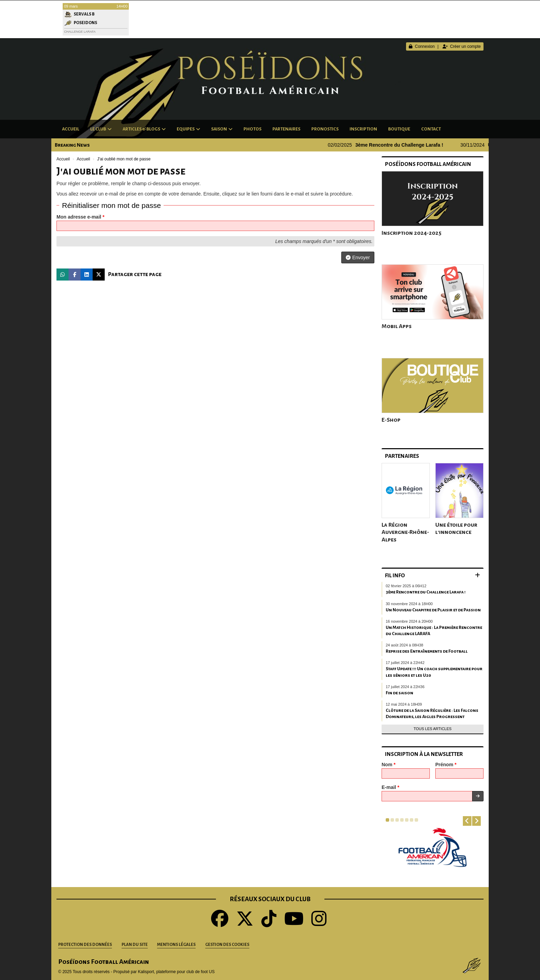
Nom (388, 765)
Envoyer (358, 257)
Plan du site (135, 945)
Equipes (188, 129)
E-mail (390, 787)
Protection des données (85, 945)
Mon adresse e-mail (80, 217)
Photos (252, 129)
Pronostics (325, 129)
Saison (222, 129)
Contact (431, 129)
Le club (101, 129)
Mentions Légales (176, 945)
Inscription (363, 129)
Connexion (422, 46)
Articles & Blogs (144, 129)
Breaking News (72, 145)
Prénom (446, 765)
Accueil (71, 129)
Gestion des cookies (227, 945)
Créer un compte (462, 46)
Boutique (399, 129)
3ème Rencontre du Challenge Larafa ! (405, 145)
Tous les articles (433, 729)
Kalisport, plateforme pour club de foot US (176, 972)
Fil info (395, 575)
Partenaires (286, 129)
